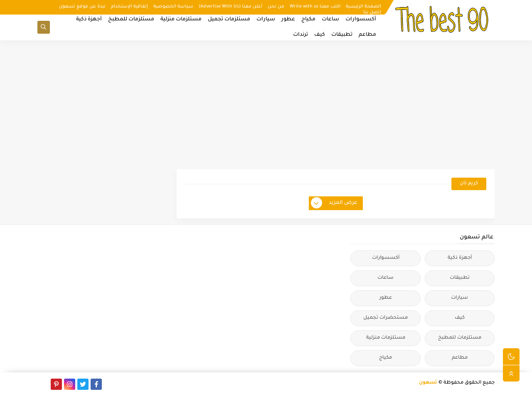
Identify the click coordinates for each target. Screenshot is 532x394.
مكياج (308, 20)
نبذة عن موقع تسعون (82, 7)
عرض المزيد (335, 203)
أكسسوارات (361, 20)
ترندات (300, 35)
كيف (320, 35)
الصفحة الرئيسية (363, 7)
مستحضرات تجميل (385, 318)
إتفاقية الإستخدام (129, 7)
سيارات (266, 20)
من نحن (276, 7)
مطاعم (367, 35)
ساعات (330, 20)
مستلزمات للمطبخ (131, 20)
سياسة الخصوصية (173, 7)
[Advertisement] (266, 105)
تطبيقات (342, 35)
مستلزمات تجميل (229, 20)
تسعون (428, 383)
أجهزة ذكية (89, 20)
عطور (288, 20)
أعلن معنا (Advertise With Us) (230, 7)
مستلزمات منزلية (181, 20)
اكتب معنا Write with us (315, 7)
